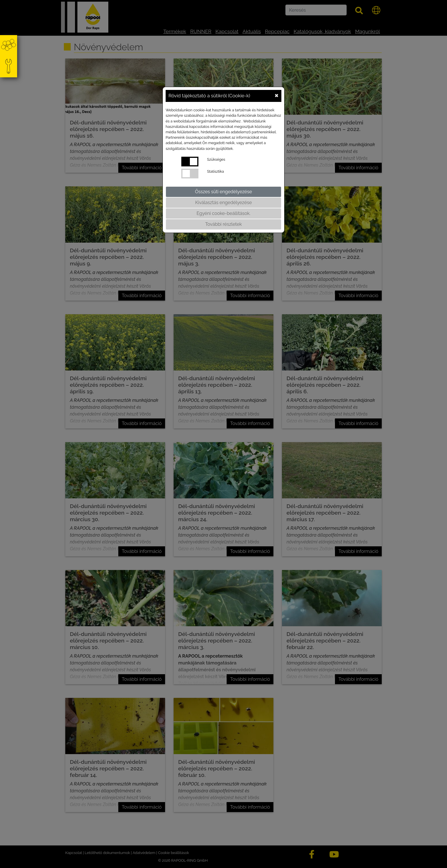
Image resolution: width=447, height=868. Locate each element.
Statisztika (215, 171)
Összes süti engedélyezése (223, 192)
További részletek (224, 224)
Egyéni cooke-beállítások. (223, 213)
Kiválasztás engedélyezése (224, 203)
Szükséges (216, 159)
